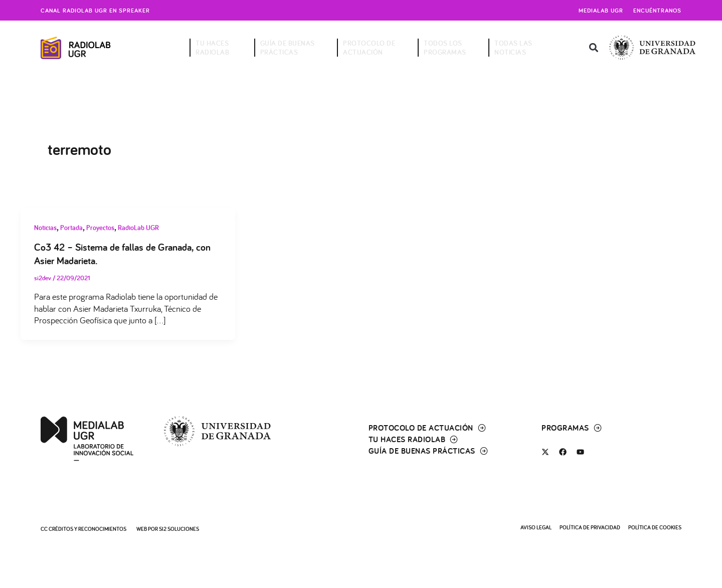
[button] (593, 48)
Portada (71, 228)
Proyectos (100, 228)
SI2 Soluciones (179, 528)
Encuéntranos (657, 10)
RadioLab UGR (138, 228)
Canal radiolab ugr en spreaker (95, 10)
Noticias (45, 228)
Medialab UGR (601, 10)
